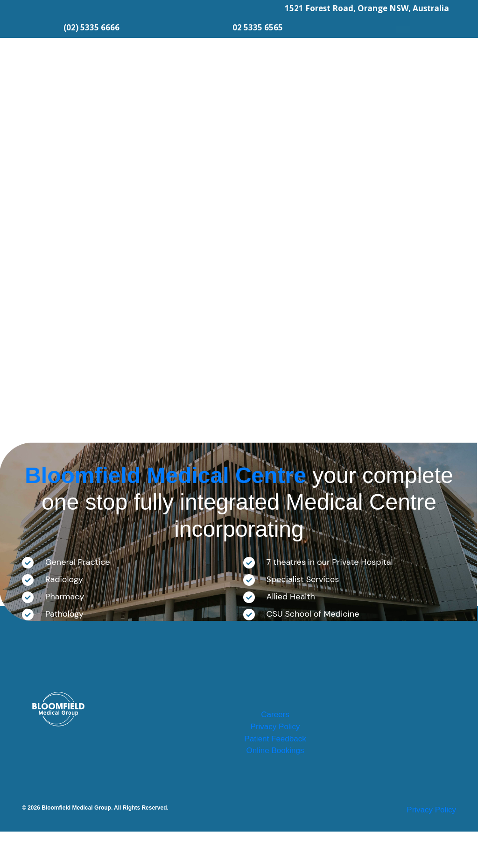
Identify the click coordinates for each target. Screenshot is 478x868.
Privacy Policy (275, 741)
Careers (275, 719)
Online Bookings (275, 785)
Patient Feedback (275, 763)
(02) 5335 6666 (91, 27)
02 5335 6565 (258, 27)
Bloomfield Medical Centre (165, 475)
